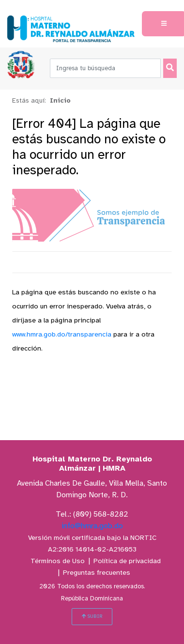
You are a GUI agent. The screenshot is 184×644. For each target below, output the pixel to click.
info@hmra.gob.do (92, 526)
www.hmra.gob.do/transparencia (62, 335)
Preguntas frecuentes (97, 573)
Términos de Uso (58, 561)
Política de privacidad (127, 561)
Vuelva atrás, (126, 307)
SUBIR (92, 616)
